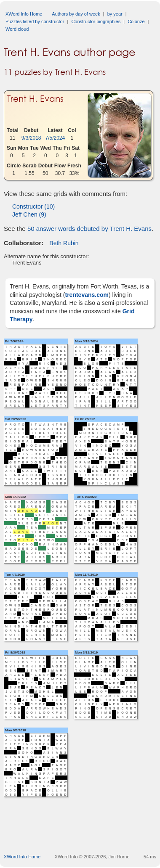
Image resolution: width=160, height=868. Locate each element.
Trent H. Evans (35, 99)
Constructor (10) (33, 206)
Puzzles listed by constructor (35, 21)
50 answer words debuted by (89, 229)
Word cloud (17, 29)
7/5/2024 (55, 138)
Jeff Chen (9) (29, 214)
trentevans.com (87, 295)
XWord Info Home (24, 14)
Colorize (136, 21)
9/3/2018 (31, 138)
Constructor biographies (96, 21)
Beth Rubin (64, 243)
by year (115, 14)
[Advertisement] (82, 834)
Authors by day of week (76, 14)
